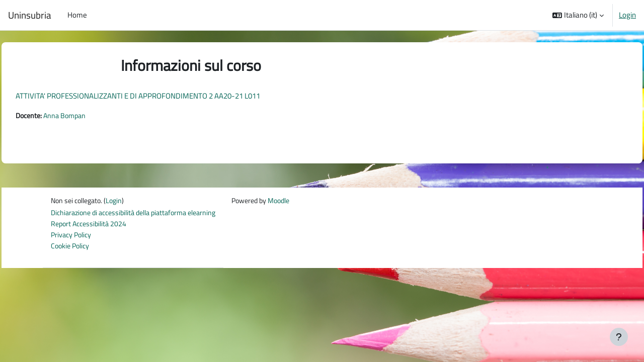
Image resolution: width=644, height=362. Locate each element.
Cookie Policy (71, 248)
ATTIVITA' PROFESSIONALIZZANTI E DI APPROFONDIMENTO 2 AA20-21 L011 (160, 96)
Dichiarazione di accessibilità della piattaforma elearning (140, 214)
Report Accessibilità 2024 (91, 225)
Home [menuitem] (77, 15)
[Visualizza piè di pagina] (619, 337)
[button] (578, 15)
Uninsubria (30, 15)
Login (627, 15)
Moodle (296, 201)
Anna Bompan (91, 116)
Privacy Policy (72, 237)
